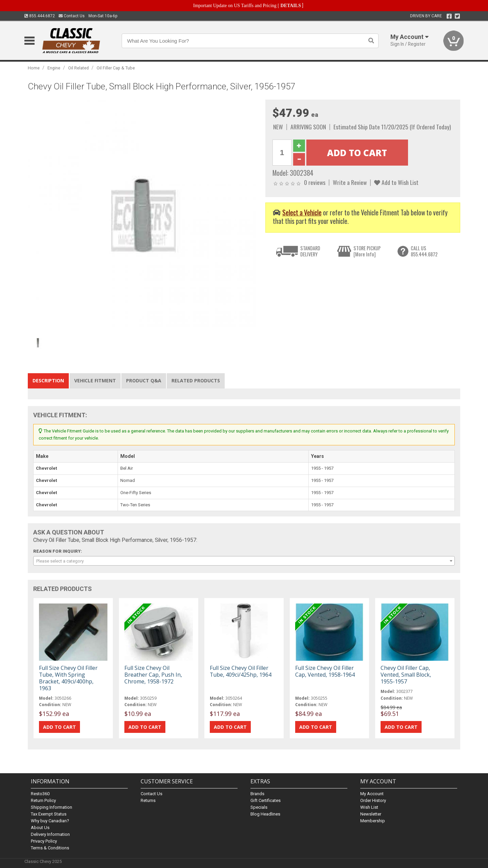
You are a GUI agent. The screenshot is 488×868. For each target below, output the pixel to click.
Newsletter (371, 814)
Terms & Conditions (50, 848)
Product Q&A (144, 380)
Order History (373, 800)
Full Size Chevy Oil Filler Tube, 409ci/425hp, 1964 (241, 671)
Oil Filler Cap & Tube (116, 68)
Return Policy (43, 800)
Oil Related (78, 68)
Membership (373, 821)
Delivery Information (50, 834)
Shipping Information (52, 807)
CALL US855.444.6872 (424, 251)
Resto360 (40, 794)
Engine (54, 68)
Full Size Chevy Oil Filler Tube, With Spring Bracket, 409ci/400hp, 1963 (68, 678)
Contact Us (72, 16)
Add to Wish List (396, 182)
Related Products (196, 380)
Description (48, 380)
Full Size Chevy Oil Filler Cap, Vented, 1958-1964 (325, 671)
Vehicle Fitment (95, 380)
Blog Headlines (265, 814)
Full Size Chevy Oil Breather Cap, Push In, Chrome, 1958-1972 (153, 675)
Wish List (369, 807)
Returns (148, 800)
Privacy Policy (44, 841)
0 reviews (315, 182)
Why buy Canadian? (50, 821)
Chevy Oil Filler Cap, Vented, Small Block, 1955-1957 (406, 675)
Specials (259, 807)
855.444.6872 (40, 16)
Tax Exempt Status (49, 814)
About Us (40, 828)
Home (34, 68)
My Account (372, 794)
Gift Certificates (266, 800)
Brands (257, 794)
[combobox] (244, 561)
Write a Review (350, 182)
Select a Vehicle (302, 213)
